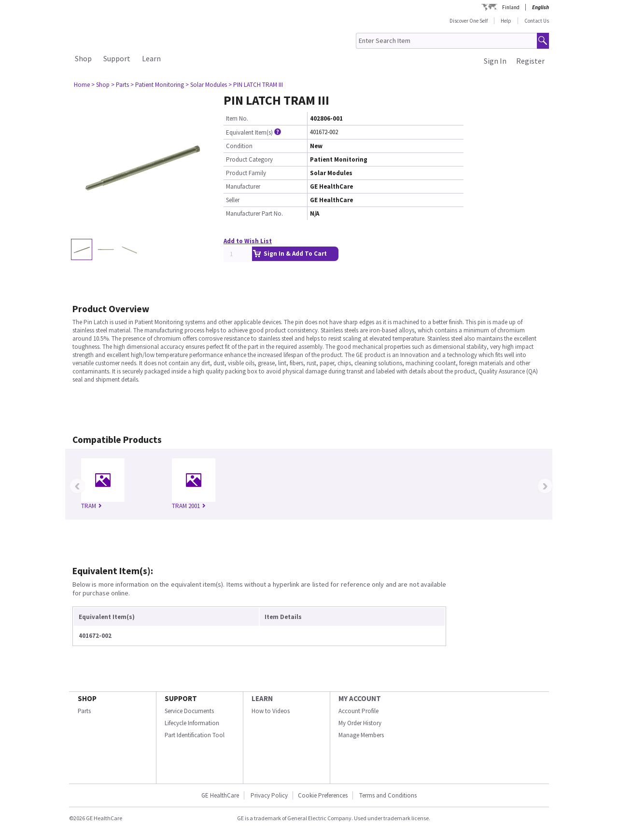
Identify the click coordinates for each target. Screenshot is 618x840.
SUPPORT (181, 698)
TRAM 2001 (189, 506)
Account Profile (358, 711)
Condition (239, 146)
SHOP (87, 698)
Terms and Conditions (388, 795)
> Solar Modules (206, 85)
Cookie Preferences (323, 795)
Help (506, 21)
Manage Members (361, 735)
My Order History (360, 723)
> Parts (120, 85)
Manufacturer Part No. (254, 213)
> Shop (100, 85)
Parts (84, 711)
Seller (233, 200)
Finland (511, 7)
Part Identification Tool (195, 735)
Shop (83, 58)
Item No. (237, 118)
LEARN (262, 698)
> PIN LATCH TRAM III (256, 85)
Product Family (246, 173)
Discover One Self (469, 21)
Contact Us (537, 21)
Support (117, 58)
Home (82, 85)
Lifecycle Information (192, 723)
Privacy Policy (268, 795)
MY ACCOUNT (360, 698)
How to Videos (271, 711)
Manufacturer (243, 186)
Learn (151, 58)
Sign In (495, 61)
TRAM (91, 506)
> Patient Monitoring (157, 85)
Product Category (249, 159)
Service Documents (189, 711)
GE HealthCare (220, 795)
